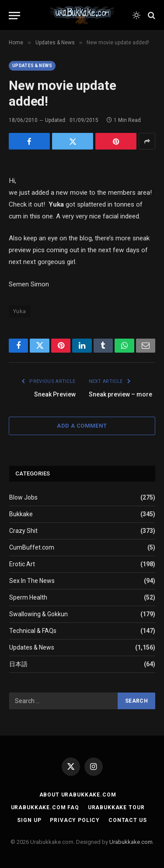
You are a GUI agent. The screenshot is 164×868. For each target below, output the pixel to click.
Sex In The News (32, 581)
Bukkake (21, 514)
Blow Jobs (23, 497)
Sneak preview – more (120, 394)
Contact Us (127, 820)
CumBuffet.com (32, 547)
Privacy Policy (75, 820)
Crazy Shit (23, 531)
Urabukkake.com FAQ (45, 807)
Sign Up (29, 820)
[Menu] (14, 16)
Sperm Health (28, 597)
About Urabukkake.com (78, 795)
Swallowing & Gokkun (38, 614)
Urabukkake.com (131, 842)
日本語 (18, 664)
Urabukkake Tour (116, 807)
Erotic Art (22, 564)
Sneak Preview (55, 394)
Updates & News (32, 66)
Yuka (20, 311)
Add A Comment (82, 426)
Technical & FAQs (33, 631)
